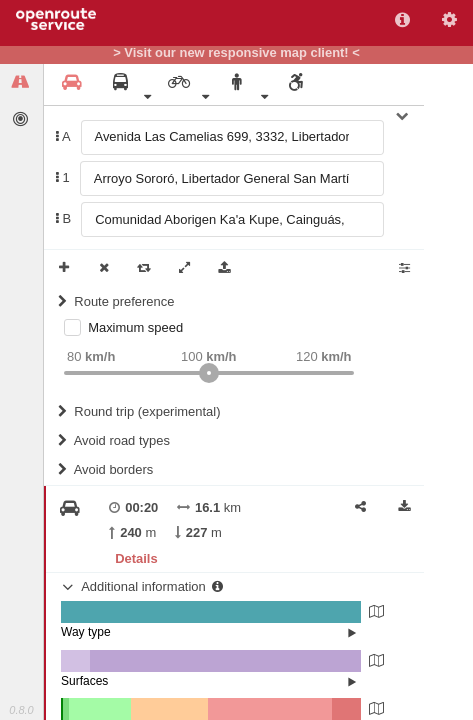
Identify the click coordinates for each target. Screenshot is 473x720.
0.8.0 (21, 710)
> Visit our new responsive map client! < (236, 53)
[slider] (209, 373)
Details (136, 558)
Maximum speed (135, 327)
